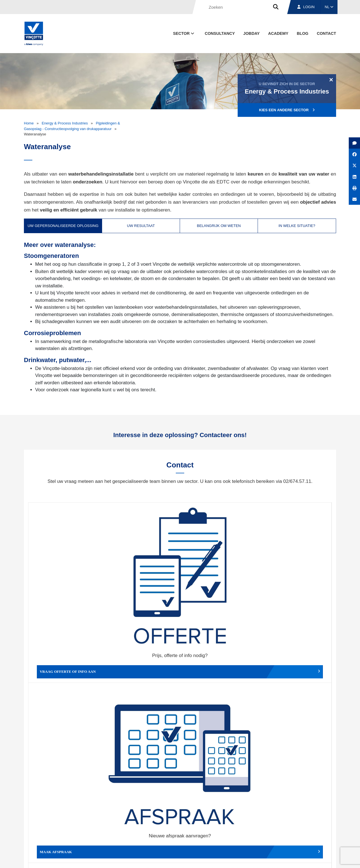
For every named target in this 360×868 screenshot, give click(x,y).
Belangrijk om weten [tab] (219, 226)
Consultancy (220, 33)
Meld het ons (218, 666)
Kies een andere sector (287, 110)
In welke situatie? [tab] (297, 226)
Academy (278, 33)
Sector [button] (184, 33)
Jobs (298, 832)
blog (302, 33)
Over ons (230, 832)
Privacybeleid (322, 858)
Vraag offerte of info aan (66, 582)
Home (29, 123)
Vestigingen (265, 832)
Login (306, 7)
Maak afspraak (142, 582)
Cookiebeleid (297, 858)
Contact (326, 33)
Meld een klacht (142, 666)
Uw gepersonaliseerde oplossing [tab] (63, 226)
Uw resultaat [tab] (141, 226)
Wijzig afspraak (218, 582)
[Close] (331, 79)
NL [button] (329, 7)
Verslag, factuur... (294, 582)
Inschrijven (295, 768)
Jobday (251, 33)
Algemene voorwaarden (187, 858)
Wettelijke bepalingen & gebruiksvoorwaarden (246, 858)
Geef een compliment (66, 666)
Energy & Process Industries (65, 123)
